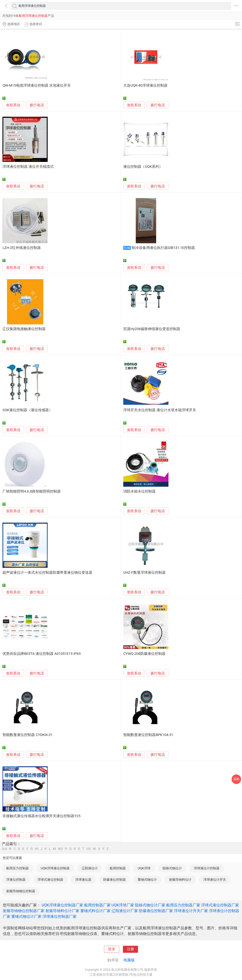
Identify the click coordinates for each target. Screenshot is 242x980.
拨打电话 (37, 105)
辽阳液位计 (90, 868)
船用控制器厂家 (97, 905)
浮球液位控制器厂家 (60, 916)
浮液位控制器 (16, 880)
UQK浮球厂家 (123, 905)
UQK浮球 (144, 868)
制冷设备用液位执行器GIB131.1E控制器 (163, 248)
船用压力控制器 (17, 868)
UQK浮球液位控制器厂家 (62, 905)
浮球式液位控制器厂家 (220, 905)
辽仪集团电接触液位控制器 (24, 329)
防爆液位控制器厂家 (156, 911)
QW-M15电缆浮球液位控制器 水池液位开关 (37, 85)
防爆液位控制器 (114, 880)
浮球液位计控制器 (207, 868)
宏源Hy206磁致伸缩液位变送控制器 (152, 329)
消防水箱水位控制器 (139, 491)
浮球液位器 (83, 880)
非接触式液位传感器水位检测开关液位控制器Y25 (41, 816)
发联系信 (13, 105)
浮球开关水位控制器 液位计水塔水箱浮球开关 (160, 410)
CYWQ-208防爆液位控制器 (144, 654)
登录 (112, 949)
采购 (236, 779)
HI (37, 849)
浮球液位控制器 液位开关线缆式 (28, 167)
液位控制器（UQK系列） (143, 167)
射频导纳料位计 (180, 880)
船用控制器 (118, 868)
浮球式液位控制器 (50, 880)
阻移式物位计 (172, 868)
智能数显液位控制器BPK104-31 (148, 735)
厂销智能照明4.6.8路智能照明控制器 (31, 491)
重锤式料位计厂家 (95, 911)
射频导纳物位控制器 (21, 891)
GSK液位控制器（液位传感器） (27, 410)
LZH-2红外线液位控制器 (22, 248)
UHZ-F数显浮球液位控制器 (144, 573)
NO (60, 849)
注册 (130, 949)
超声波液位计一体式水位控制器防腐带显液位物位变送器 (47, 573)
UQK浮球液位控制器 (55, 868)
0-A (5, 849)
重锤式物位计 (147, 880)
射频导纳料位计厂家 (62, 911)
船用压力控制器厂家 (183, 905)
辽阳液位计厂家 (125, 911)
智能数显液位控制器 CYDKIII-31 (28, 735)
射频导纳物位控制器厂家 (24, 911)
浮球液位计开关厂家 (191, 911)
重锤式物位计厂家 (26, 916)
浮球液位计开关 (215, 880)
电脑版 (129, 960)
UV (88, 849)
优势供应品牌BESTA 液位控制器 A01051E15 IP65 (41, 654)
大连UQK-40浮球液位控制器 (145, 85)
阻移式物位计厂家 (150, 905)
